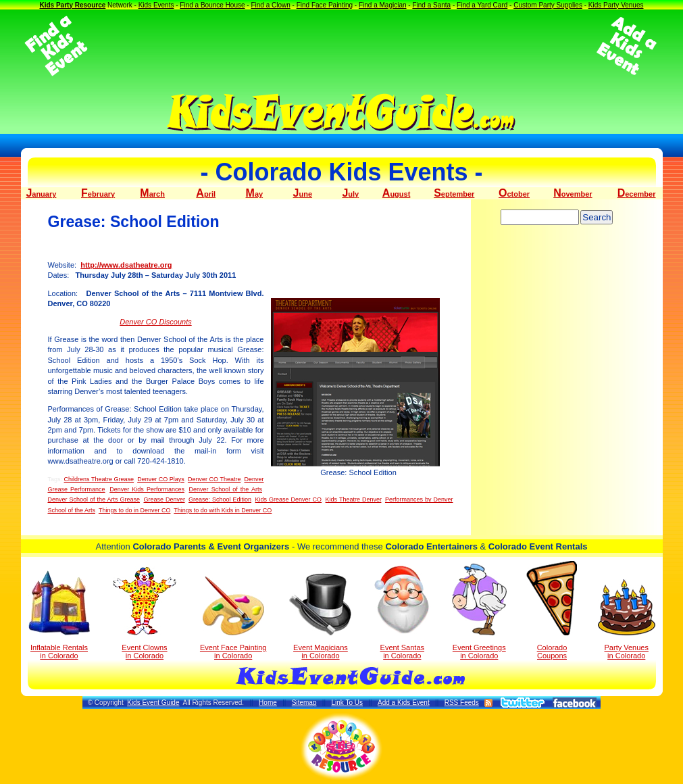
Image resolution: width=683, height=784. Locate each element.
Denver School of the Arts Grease (94, 499)
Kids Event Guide (153, 703)
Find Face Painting (325, 5)
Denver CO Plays (161, 479)
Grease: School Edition (220, 499)
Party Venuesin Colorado (627, 619)
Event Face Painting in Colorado (233, 618)
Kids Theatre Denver (354, 499)
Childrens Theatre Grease (99, 479)
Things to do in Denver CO (135, 510)
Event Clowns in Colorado (145, 613)
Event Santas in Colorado (402, 612)
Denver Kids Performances (147, 489)
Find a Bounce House (212, 5)
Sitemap (304, 703)
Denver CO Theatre (214, 479)
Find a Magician (383, 5)
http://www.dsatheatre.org (126, 265)
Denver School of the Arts (226, 489)
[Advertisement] (342, 46)
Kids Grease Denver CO (289, 499)
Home (268, 703)
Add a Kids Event (404, 703)
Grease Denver (165, 499)
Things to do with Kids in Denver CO (223, 510)
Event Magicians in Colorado (320, 616)
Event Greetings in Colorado (479, 612)
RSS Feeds (462, 703)
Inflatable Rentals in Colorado (59, 615)
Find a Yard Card (482, 5)
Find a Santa (431, 5)
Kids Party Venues (616, 5)
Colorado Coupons (552, 610)
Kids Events (156, 5)
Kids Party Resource (72, 5)
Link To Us (347, 703)
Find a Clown (270, 5)
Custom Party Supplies (548, 5)
